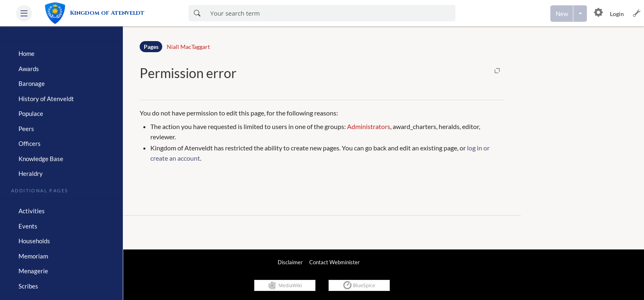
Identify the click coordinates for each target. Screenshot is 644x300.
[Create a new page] (562, 14)
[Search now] (197, 13)
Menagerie (33, 271)
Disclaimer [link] (290, 262)
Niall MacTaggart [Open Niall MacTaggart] (188, 47)
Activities (32, 211)
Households (34, 241)
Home (26, 53)
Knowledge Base (41, 159)
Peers (26, 129)
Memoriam (33, 256)
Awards (29, 69)
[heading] (61, 38)
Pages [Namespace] (151, 47)
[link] (98, 13)
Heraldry (31, 173)
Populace (31, 113)
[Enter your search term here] (330, 13)
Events (28, 226)
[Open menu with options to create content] (580, 14)
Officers (30, 143)
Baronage (32, 83)
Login (617, 14)
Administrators (369, 126)
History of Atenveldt (46, 99)
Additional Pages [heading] (40, 190)
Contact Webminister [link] (335, 262)
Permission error (188, 73)
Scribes (28, 286)
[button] (24, 13)
